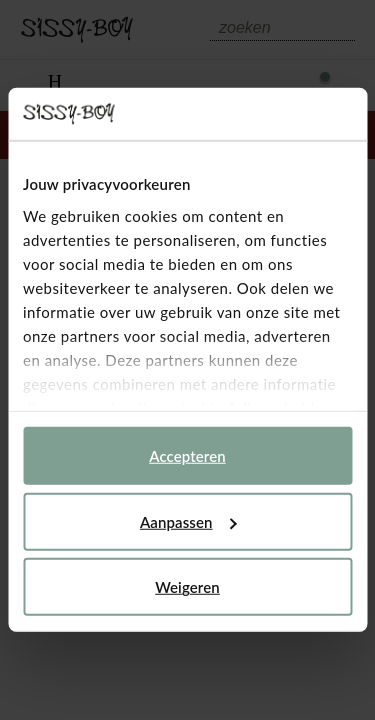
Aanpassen (188, 522)
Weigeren (187, 587)
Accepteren (187, 456)
